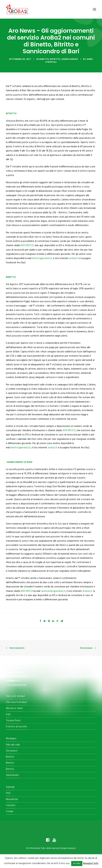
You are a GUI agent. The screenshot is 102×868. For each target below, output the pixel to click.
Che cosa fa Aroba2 (16, 702)
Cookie (10, 811)
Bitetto (10, 763)
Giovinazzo (12, 751)
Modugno (11, 739)
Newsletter (12, 799)
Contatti (11, 805)
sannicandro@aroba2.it (53, 591)
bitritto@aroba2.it (42, 258)
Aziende (10, 787)
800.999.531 (27, 245)
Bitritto (55, 59)
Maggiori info (91, 863)
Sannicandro (70, 59)
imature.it (71, 848)
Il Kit (8, 715)
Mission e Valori (14, 708)
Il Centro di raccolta (16, 727)
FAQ (8, 793)
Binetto (44, 59)
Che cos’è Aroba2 (15, 696)
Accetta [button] (77, 864)
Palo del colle (13, 745)
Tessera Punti (13, 721)
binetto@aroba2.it (21, 448)
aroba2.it (74, 258)
